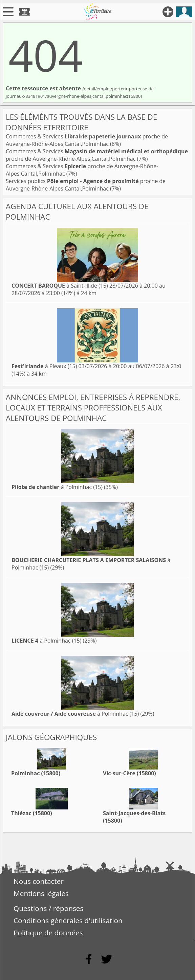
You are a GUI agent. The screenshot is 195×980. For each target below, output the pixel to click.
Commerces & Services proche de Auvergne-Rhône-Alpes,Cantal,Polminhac (87, 140)
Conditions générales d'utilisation (68, 920)
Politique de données (48, 933)
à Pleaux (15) (44, 366)
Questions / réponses (48, 908)
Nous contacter (39, 881)
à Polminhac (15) (57, 487)
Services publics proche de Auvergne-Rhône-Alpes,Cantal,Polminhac (86, 185)
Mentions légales (41, 893)
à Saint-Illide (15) (60, 286)
